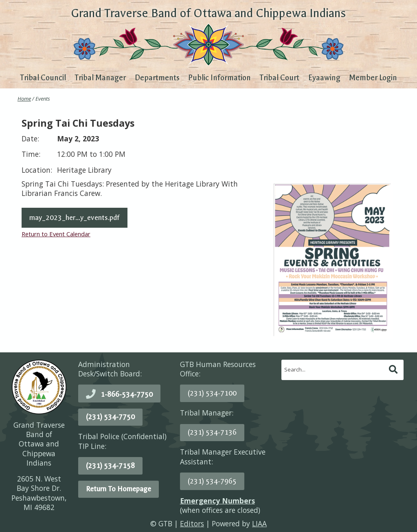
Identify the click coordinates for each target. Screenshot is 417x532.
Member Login (373, 78)
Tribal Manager (100, 78)
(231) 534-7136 (212, 432)
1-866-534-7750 (127, 394)
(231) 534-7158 (110, 466)
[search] (334, 369)
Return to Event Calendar (56, 234)
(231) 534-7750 (110, 417)
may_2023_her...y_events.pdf (75, 218)
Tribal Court (279, 78)
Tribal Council (43, 78)
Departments (157, 78)
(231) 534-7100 (212, 393)
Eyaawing (324, 78)
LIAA (259, 523)
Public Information (219, 78)
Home (24, 99)
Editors (192, 523)
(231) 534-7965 (212, 481)
